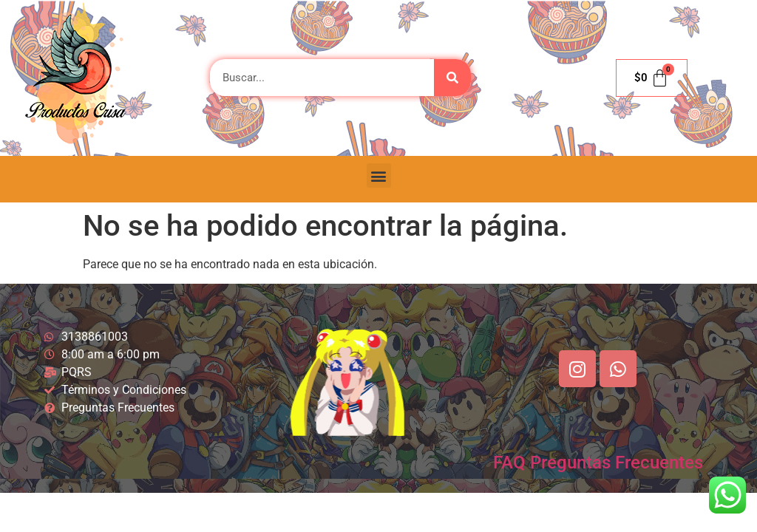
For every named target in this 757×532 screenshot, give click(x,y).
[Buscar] (452, 78)
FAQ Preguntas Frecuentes (598, 463)
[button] (379, 175)
